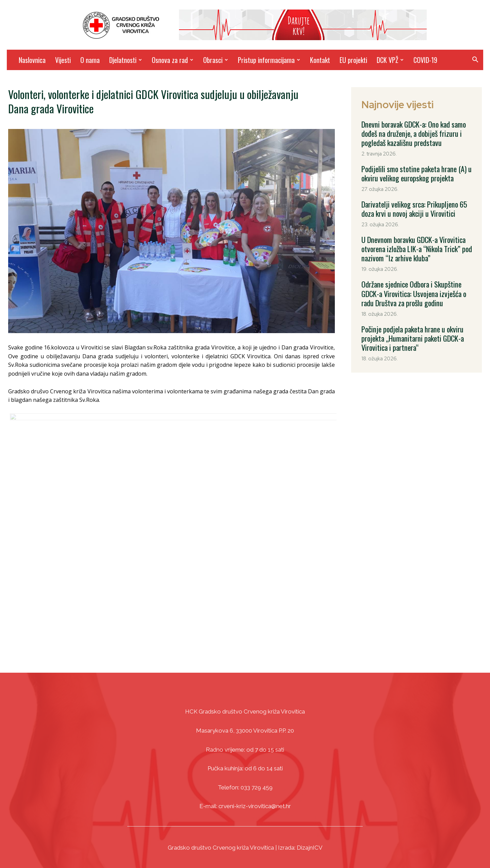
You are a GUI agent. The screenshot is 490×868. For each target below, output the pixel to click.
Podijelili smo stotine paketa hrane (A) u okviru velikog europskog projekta (412, 169)
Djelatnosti (126, 60)
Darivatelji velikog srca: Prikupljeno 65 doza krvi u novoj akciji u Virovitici (417, 203)
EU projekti (353, 60)
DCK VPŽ (390, 60)
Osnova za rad (173, 60)
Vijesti (63, 60)
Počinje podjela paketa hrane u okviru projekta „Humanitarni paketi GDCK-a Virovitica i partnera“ (409, 323)
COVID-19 (425, 60)
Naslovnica (32, 60)
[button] (475, 60)
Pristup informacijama (269, 60)
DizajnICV (310, 848)
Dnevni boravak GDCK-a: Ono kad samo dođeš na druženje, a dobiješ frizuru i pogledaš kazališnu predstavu (410, 132)
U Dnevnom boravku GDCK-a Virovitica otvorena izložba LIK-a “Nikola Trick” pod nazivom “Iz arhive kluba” (413, 240)
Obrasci (216, 60)
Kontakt (320, 60)
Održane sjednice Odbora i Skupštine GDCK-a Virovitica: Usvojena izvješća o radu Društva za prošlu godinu (416, 282)
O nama (90, 60)
